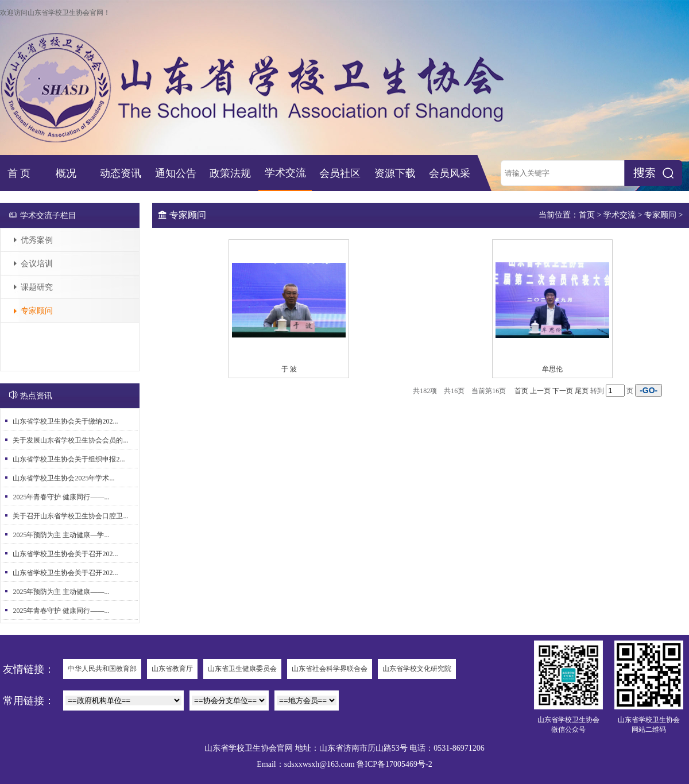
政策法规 (230, 173)
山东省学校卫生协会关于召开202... (65, 554)
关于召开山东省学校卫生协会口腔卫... (70, 516)
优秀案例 (37, 240)
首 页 (19, 173)
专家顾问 (37, 311)
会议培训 (37, 264)
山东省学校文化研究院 (417, 669)
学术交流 (285, 173)
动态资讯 (121, 173)
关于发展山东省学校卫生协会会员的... (70, 440)
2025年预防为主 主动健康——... (61, 592)
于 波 (289, 369)
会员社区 (340, 173)
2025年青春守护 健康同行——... (61, 497)
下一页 (563, 391)
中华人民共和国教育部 (102, 669)
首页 (587, 215)
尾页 (582, 391)
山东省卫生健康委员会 (242, 669)
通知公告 (176, 173)
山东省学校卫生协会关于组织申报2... (69, 459)
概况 (66, 173)
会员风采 (450, 173)
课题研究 (37, 287)
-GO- (649, 390)
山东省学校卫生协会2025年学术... (63, 478)
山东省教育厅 (172, 669)
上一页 (540, 391)
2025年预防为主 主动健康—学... (61, 535)
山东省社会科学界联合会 (330, 669)
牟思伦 (552, 369)
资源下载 (395, 173)
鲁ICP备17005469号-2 (394, 764)
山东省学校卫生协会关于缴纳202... (65, 421)
